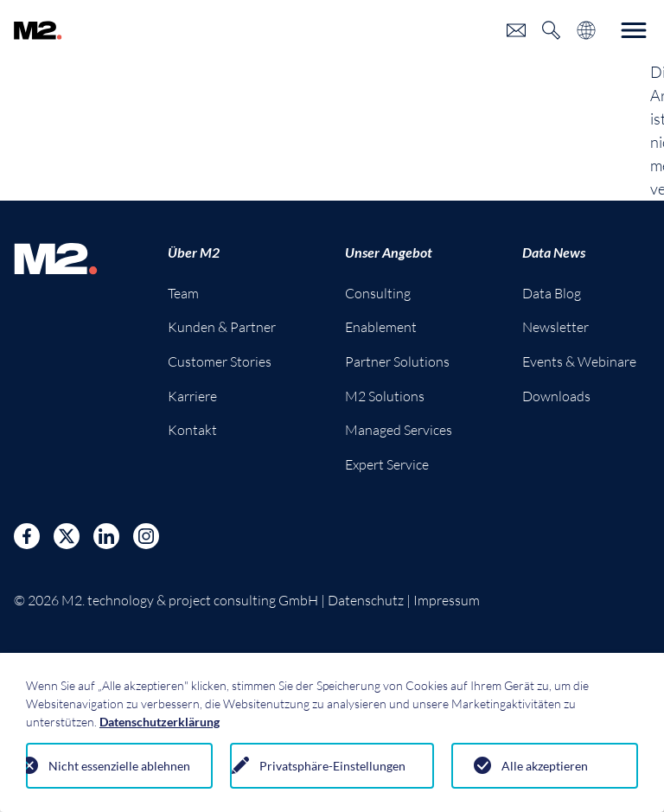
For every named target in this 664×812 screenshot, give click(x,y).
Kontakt (192, 430)
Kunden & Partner (222, 327)
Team (183, 293)
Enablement (381, 327)
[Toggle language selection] (586, 30)
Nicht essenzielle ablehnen (119, 766)
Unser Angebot (389, 252)
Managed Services (399, 430)
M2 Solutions (385, 396)
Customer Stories (220, 361)
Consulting (378, 293)
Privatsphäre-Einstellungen (332, 766)
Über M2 (194, 252)
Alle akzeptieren (545, 766)
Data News (554, 252)
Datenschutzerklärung (160, 722)
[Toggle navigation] (634, 30)
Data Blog (552, 293)
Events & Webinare (579, 361)
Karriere (192, 396)
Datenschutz (366, 600)
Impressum (447, 600)
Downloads (556, 396)
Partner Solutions (397, 361)
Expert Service (387, 464)
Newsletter (555, 327)
